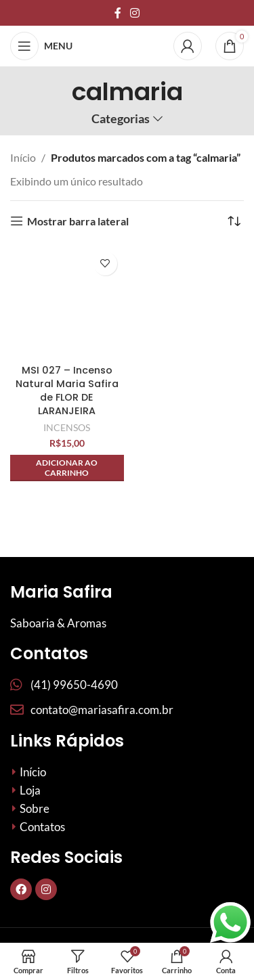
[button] (67, 468)
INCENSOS (67, 427)
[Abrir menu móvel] (41, 46)
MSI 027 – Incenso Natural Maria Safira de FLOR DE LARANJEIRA (67, 391)
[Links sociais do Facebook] (118, 13)
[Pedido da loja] (234, 221)
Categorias (121, 119)
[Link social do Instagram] (135, 13)
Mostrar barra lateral (78, 221)
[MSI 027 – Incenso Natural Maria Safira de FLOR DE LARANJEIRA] (67, 302)
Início (23, 157)
